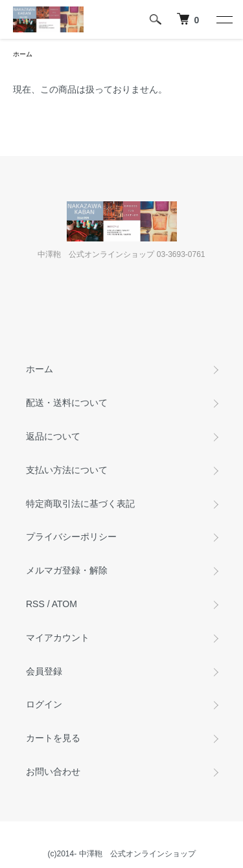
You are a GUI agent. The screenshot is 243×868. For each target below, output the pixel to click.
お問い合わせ (53, 772)
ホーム (23, 54)
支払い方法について (67, 470)
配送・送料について (67, 403)
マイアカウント (58, 638)
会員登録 (44, 671)
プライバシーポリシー (71, 537)
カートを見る (53, 738)
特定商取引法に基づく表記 (80, 504)
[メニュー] (224, 19)
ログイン (44, 704)
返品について (53, 436)
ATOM (64, 604)
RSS (35, 604)
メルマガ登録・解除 (67, 570)
